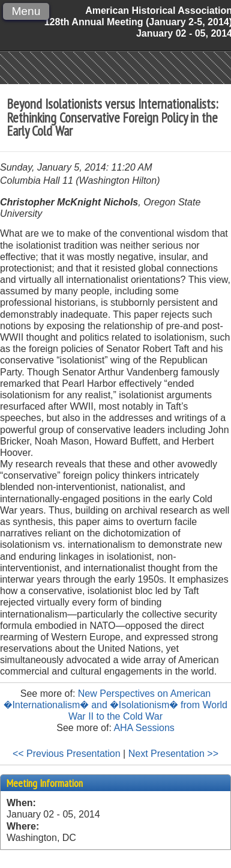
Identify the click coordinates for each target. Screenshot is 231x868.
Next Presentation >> (173, 754)
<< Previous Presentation (67, 754)
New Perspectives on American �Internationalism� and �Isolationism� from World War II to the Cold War (115, 705)
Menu (26, 11)
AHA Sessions (144, 728)
